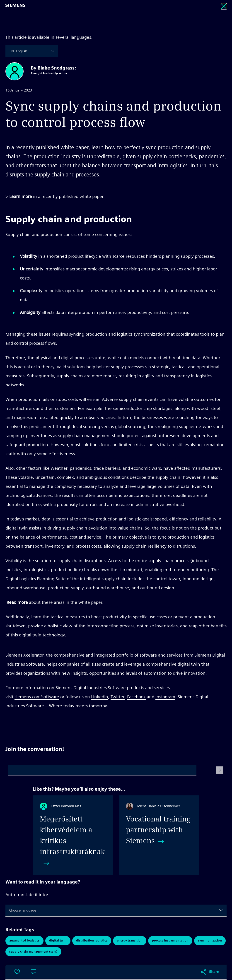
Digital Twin (58, 941)
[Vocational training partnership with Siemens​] (159, 835)
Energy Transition (130, 941)
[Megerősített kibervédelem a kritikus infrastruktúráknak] (73, 835)
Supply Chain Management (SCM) (33, 952)
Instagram (165, 697)
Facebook (136, 697)
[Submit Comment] (220, 770)
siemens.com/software (37, 697)
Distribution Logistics (92, 941)
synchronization (210, 941)
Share (214, 723)
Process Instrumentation (170, 941)
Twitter (118, 697)
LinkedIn (100, 697)
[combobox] (10, 51)
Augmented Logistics (24, 941)
